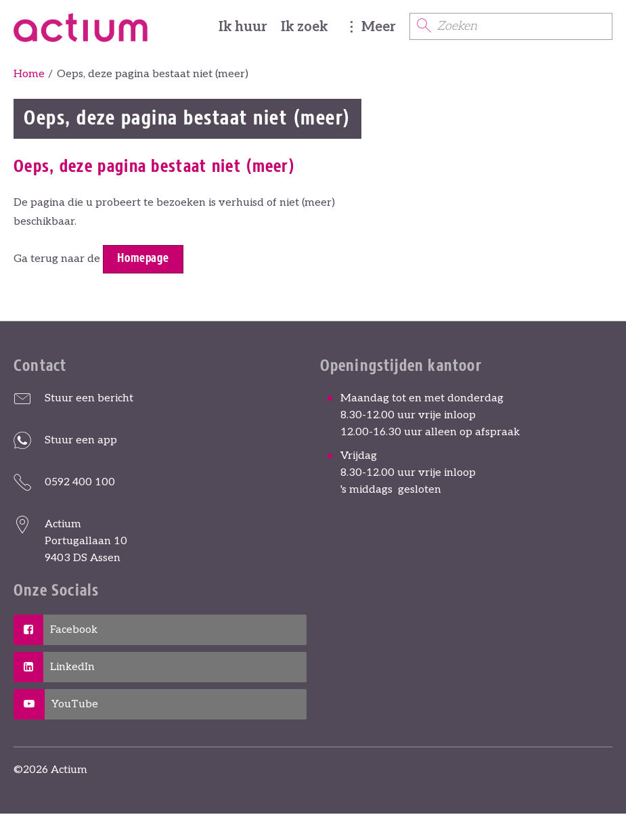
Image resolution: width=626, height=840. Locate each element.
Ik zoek (304, 27)
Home (29, 74)
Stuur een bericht (89, 398)
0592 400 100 (80, 482)
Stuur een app (81, 440)
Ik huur (243, 27)
